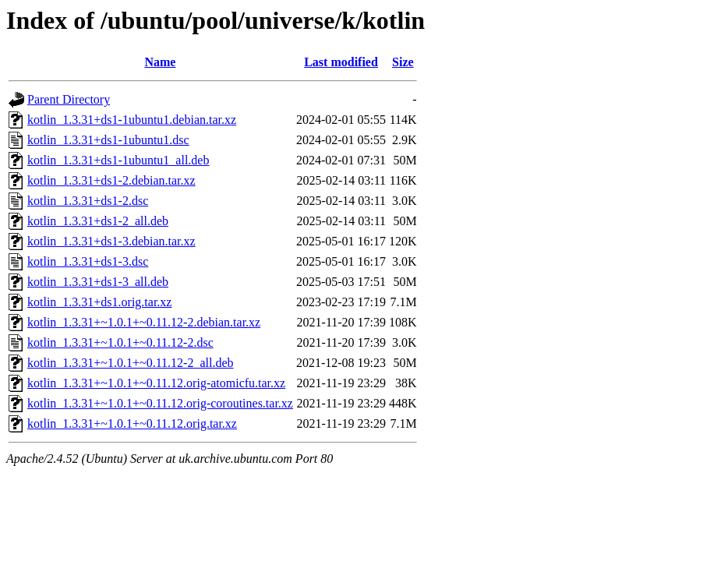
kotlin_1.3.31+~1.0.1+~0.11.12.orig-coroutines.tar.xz (160, 403)
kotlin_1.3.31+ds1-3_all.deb (98, 282)
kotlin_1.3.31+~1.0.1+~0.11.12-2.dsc (120, 342)
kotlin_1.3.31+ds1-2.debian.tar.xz (111, 180)
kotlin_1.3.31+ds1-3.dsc (88, 261)
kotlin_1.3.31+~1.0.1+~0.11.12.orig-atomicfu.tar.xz (156, 383)
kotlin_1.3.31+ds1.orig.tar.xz (99, 302)
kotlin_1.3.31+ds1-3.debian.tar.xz (111, 241)
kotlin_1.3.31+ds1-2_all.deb (98, 221)
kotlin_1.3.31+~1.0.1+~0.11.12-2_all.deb (131, 363)
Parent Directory (69, 99)
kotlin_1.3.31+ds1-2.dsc (88, 201)
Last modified (341, 62)
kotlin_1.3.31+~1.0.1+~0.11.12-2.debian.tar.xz (144, 322)
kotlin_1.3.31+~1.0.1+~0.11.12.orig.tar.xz (132, 423)
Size (403, 62)
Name (160, 62)
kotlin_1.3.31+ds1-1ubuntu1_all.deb (118, 160)
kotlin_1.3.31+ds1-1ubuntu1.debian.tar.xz (132, 120)
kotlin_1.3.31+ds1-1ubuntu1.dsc (108, 140)
